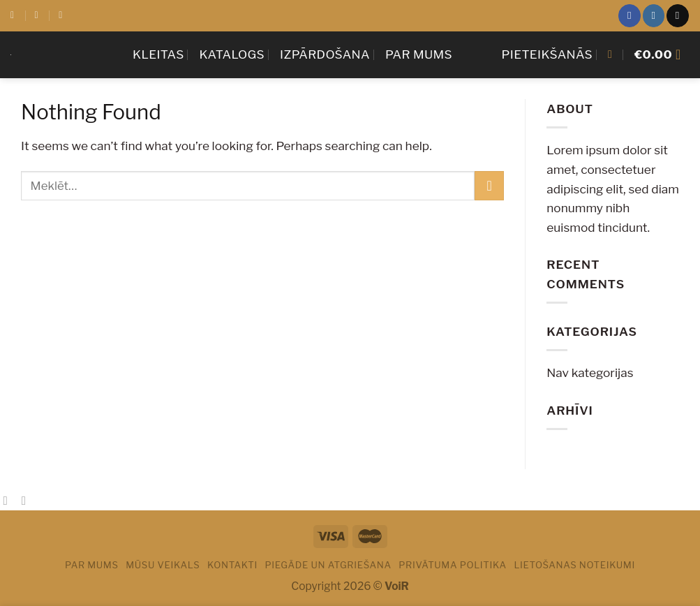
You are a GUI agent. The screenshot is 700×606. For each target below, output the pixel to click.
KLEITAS (158, 54)
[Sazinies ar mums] (677, 15)
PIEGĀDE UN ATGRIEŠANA (328, 565)
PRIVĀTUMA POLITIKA (453, 565)
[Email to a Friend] (28, 501)
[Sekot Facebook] (629, 15)
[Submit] (489, 186)
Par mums (419, 54)
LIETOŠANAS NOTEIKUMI (574, 565)
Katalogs (232, 54)
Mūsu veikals (163, 565)
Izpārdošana (325, 54)
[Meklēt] (613, 54)
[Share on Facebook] (9, 501)
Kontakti (232, 565)
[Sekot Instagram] (654, 15)
